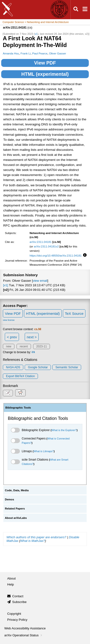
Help (11, 584)
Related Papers (15, 509)
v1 (36, 34)
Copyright (14, 614)
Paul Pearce (40, 53)
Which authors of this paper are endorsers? (36, 537)
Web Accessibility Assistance (25, 628)
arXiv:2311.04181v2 (46, 246)
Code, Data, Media (17, 490)
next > (32, 337)
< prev (12, 337)
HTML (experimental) (45, 74)
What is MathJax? (33, 541)
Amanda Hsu (11, 53)
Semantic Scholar (67, 367)
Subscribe (19, 602)
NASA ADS (13, 367)
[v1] (6, 285)
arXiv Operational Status (24, 635)
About (11, 578)
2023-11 (42, 346)
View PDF (45, 63)
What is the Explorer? (64, 430)
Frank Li (26, 53)
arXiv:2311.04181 (41, 242)
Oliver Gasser (57, 53)
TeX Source (74, 313)
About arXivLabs (16, 518)
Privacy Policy (17, 620)
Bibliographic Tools (18, 408)
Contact (18, 596)
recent (24, 346)
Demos (9, 499)
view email (40, 281)
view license (9, 320)
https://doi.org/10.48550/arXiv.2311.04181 (56, 255)
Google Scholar (38, 367)
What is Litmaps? (44, 451)
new (9, 346)
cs (33, 352)
